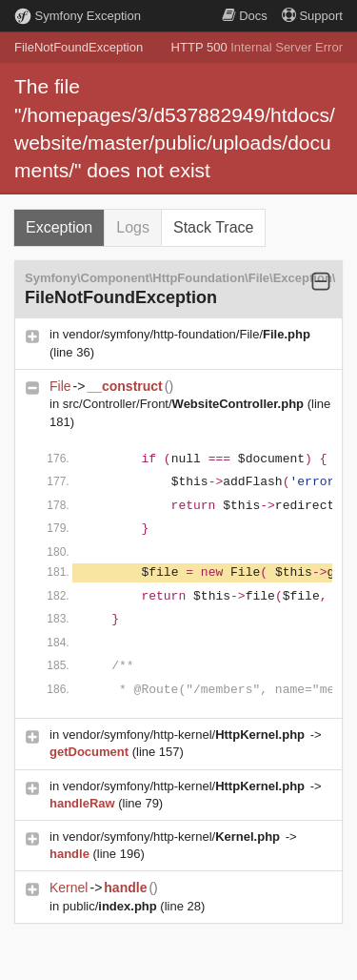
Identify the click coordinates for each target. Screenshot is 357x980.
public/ (112, 906)
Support (312, 16)
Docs (245, 16)
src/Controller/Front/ (185, 404)
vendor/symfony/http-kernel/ (186, 735)
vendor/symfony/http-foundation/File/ (187, 334)
